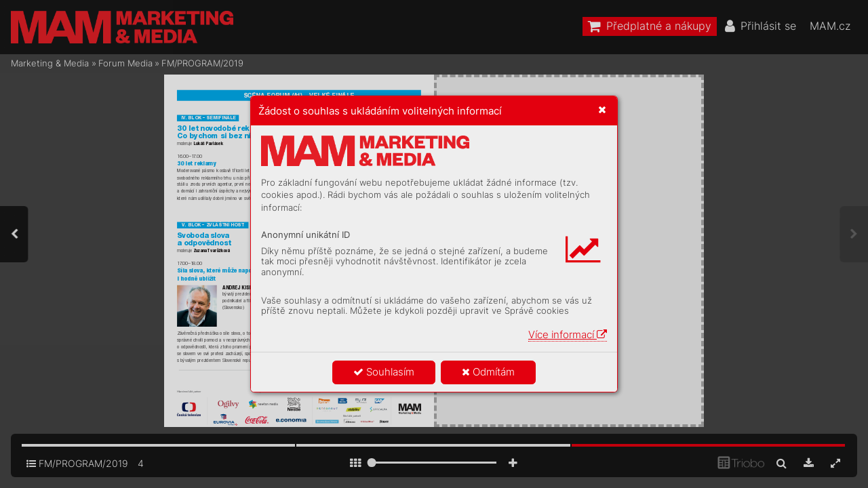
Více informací (568, 334)
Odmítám (488, 372)
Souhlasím (384, 372)
